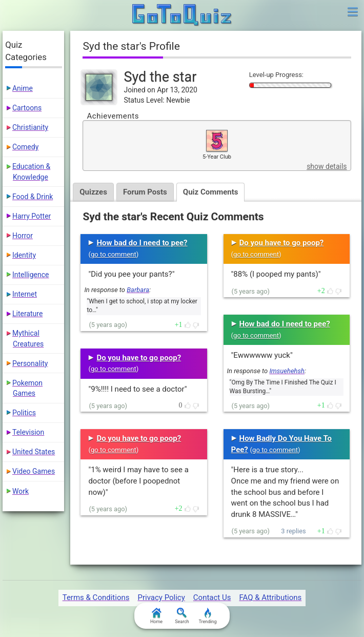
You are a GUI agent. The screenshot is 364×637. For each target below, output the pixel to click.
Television (28, 432)
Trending (207, 616)
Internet (25, 294)
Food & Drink (33, 197)
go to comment (114, 254)
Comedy (25, 147)
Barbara (138, 290)
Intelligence (31, 275)
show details (327, 166)
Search (182, 616)
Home (156, 616)
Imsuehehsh (287, 371)
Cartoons (27, 108)
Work (21, 491)
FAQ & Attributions (270, 597)
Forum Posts (148, 192)
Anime (23, 88)
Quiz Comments (214, 192)
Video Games (34, 471)
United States (34, 452)
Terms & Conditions (96, 597)
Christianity (30, 127)
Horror (23, 236)
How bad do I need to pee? (142, 243)
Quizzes (94, 192)
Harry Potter (32, 216)
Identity (24, 255)
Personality (30, 363)
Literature (27, 314)
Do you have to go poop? (139, 358)
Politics (24, 413)
